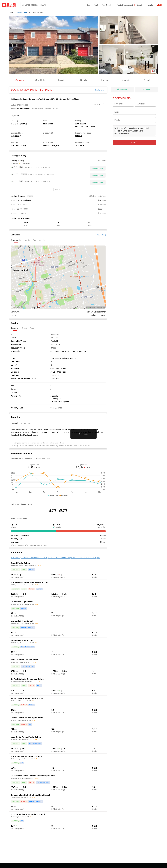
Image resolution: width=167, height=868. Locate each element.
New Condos (107, 5)
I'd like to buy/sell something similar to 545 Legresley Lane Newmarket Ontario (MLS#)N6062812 (134, 131)
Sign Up (140, 5)
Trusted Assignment (125, 5)
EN (160, 5)
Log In (150, 5)
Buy (88, 5)
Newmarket (22, 12)
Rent (96, 5)
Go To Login (100, 90)
